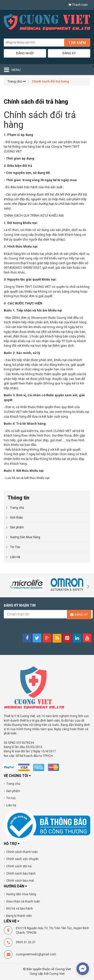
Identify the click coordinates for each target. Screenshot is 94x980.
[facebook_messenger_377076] (83, 969)
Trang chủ (17, 508)
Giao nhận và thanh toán (23, 901)
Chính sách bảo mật (20, 881)
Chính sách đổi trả (19, 866)
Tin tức (11, 798)
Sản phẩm (13, 791)
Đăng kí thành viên (19, 916)
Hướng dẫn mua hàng (21, 894)
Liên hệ (11, 805)
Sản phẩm (17, 527)
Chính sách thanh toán (22, 852)
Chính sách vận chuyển (22, 859)
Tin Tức (15, 547)
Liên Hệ (15, 557)
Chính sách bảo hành (21, 874)
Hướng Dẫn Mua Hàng (25, 537)
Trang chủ (13, 784)
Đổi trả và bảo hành (20, 909)
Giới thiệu (16, 518)
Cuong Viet (57, 974)
